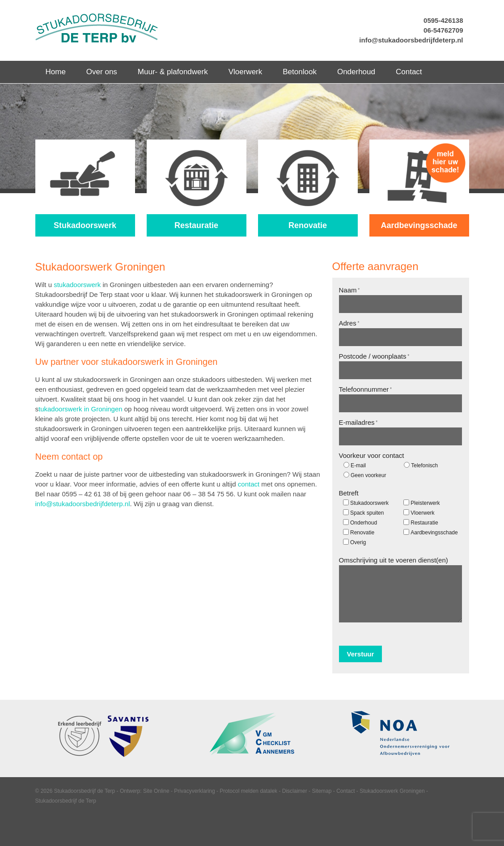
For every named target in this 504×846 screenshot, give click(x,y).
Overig (358, 542)
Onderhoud (364, 523)
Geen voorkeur (368, 475)
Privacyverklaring (194, 791)
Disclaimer (295, 791)
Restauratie (424, 523)
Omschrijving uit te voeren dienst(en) (394, 560)
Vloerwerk (422, 513)
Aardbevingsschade (434, 533)
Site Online (156, 791)
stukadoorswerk (77, 285)
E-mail (358, 465)
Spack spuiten (367, 513)
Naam (349, 290)
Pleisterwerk (425, 503)
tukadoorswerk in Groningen (80, 409)
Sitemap (322, 791)
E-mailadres (358, 422)
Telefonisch (424, 465)
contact (249, 484)
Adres (349, 323)
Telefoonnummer (365, 389)
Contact (345, 791)
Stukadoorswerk (369, 503)
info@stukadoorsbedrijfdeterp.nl (411, 40)
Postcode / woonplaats (374, 356)
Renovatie (362, 533)
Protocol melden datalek (248, 791)
